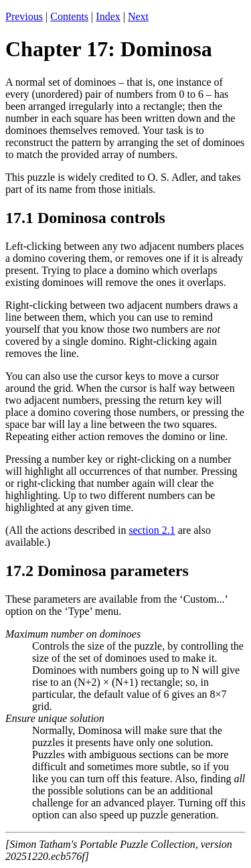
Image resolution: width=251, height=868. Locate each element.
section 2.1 (152, 530)
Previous (24, 16)
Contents (69, 16)
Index (108, 16)
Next (138, 16)
